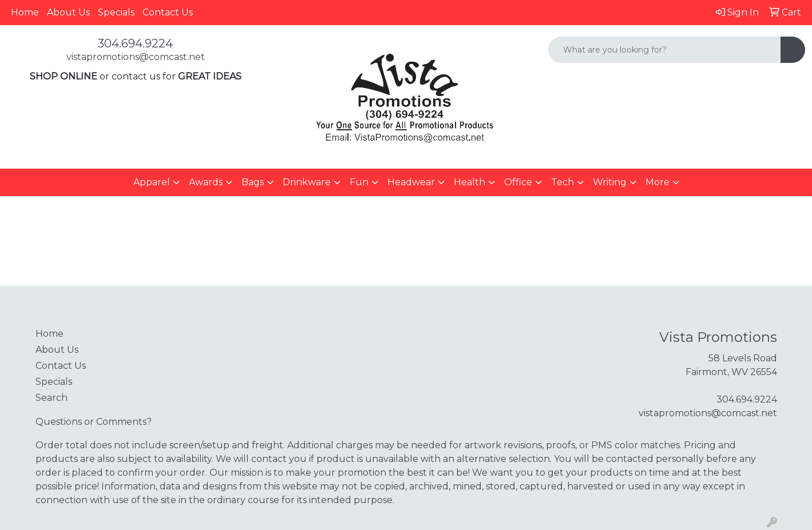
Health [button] (470, 182)
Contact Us (168, 12)
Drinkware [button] (307, 182)
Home (25, 12)
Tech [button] (563, 182)
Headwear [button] (411, 182)
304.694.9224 (135, 43)
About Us (68, 12)
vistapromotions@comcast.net (136, 57)
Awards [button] (206, 182)
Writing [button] (610, 182)
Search (52, 398)
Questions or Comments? (94, 422)
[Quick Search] (665, 50)
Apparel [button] (152, 182)
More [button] (657, 182)
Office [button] (518, 182)
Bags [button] (253, 182)
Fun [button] (359, 182)
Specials (116, 12)
